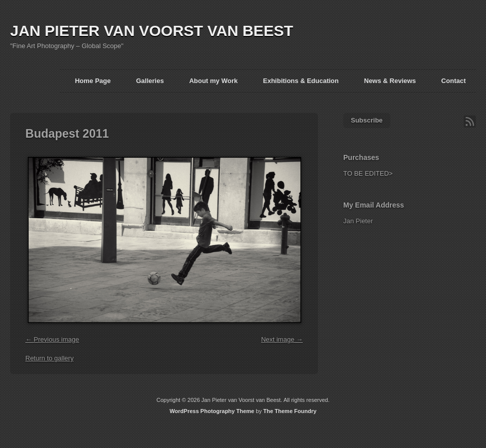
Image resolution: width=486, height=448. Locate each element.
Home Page (93, 81)
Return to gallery (49, 358)
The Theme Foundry (290, 411)
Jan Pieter (358, 221)
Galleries (150, 81)
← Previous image (52, 339)
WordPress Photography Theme (212, 411)
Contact (454, 81)
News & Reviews (390, 81)
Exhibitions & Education (301, 81)
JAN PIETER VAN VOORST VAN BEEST (152, 31)
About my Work (214, 81)
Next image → (282, 339)
